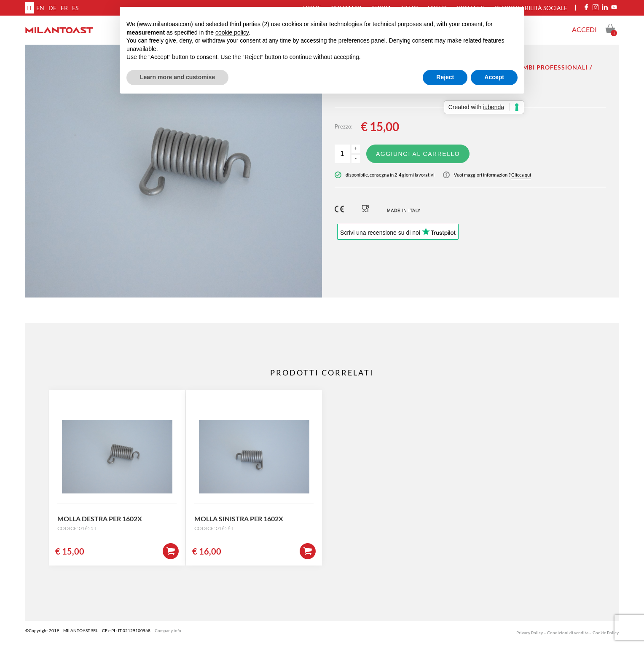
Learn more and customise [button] (177, 77)
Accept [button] (494, 77)
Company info (168, 630)
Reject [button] (445, 77)
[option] (174, 171)
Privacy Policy (530, 633)
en (40, 8)
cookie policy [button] (232, 32)
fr (64, 8)
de (52, 8)
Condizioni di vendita (568, 633)
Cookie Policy (606, 633)
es (75, 8)
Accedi (584, 29)
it (30, 8)
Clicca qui (521, 175)
